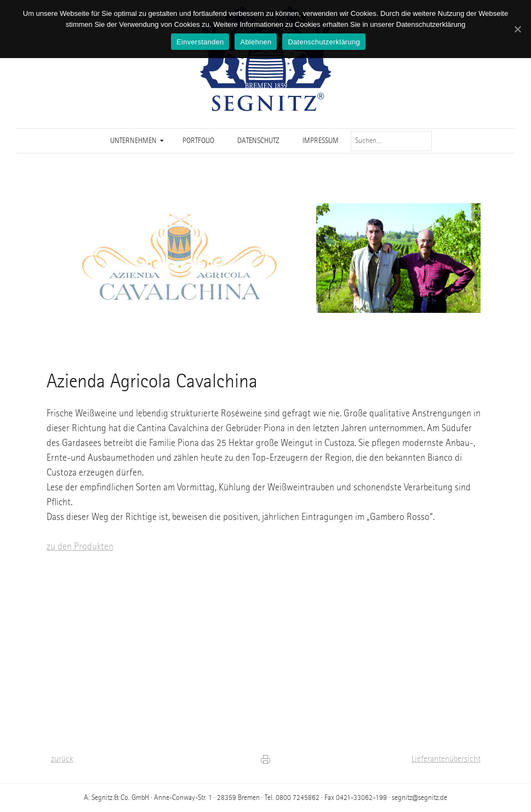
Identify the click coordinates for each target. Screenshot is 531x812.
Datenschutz (258, 141)
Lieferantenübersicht (446, 759)
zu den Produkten (80, 547)
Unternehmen (133, 141)
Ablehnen (256, 42)
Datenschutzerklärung (324, 42)
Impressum (321, 141)
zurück (62, 759)
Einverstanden (200, 42)
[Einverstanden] (517, 29)
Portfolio (198, 141)
